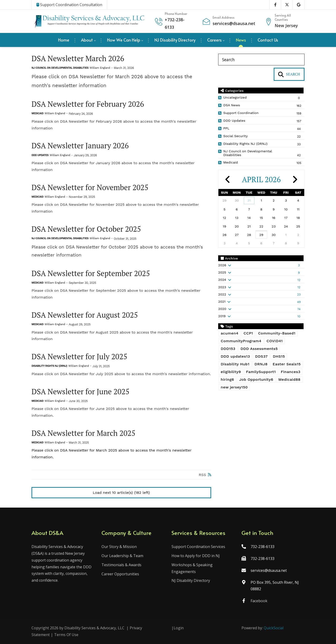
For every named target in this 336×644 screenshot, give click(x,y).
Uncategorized (235, 97)
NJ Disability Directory (191, 580)
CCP (248, 333)
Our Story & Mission (119, 547)
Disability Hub (235, 364)
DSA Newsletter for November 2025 (90, 187)
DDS (261, 356)
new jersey (234, 387)
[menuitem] (64, 40)
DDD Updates (40, 155)
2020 (222, 309)
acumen (230, 333)
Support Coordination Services (198, 547)
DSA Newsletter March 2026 (78, 59)
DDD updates (235, 356)
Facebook (259, 601)
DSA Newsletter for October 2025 (86, 229)
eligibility (231, 372)
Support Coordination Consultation (69, 5)
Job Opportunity (256, 379)
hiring (227, 379)
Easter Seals (287, 364)
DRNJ (261, 364)
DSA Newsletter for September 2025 (91, 273)
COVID (275, 341)
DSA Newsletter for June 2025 (80, 392)
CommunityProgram (241, 341)
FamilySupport (261, 372)
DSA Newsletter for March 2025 (83, 433)
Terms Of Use (66, 635)
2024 (222, 280)
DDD (228, 349)
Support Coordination (241, 113)
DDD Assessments (259, 349)
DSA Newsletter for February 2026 (88, 104)
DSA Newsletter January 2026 (80, 146)
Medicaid (37, 113)
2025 (222, 272)
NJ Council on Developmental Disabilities (60, 68)
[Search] (261, 60)
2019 (222, 316)
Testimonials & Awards (121, 565)
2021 (222, 302)
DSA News (232, 105)
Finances (291, 372)
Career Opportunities (120, 574)
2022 (222, 294)
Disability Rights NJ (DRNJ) (49, 366)
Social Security (235, 136)
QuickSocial (274, 628)
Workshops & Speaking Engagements (192, 568)
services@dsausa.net (234, 23)
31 (249, 200)
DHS (279, 356)
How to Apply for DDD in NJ (196, 556)
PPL (226, 128)
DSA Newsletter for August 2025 (85, 315)
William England (100, 68)
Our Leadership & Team (122, 556)
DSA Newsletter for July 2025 (79, 357)
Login (179, 628)
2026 (222, 265)
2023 (222, 287)
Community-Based (277, 333)
